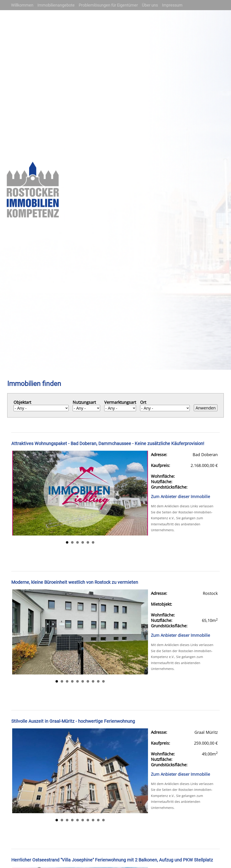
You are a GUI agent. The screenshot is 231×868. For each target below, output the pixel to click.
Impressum (172, 5)
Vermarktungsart (120, 402)
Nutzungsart (84, 402)
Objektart (22, 402)
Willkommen (22, 5)
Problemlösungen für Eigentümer (108, 5)
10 (103, 681)
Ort (143, 402)
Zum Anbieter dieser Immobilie (180, 496)
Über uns (150, 5)
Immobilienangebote (56, 5)
